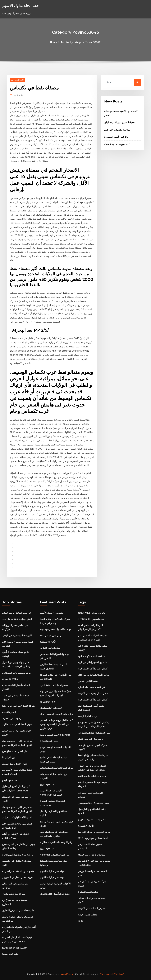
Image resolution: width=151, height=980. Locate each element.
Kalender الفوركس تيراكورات (55, 855)
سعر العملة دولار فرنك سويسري (93, 803)
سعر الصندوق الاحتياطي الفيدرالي (94, 733)
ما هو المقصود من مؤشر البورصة (94, 832)
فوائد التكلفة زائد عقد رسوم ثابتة (56, 629)
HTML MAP (118, 974)
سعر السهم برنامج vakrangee (55, 735)
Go (138, 82)
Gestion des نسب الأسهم (91, 619)
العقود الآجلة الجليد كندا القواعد (17, 817)
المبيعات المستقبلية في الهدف (17, 636)
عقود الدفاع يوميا (10, 954)
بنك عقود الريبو (9, 780)
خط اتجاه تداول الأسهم (20, 5)
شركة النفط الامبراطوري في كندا (18, 706)
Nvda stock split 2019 (14, 948)
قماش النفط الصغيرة (88, 892)
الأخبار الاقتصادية (48, 642)
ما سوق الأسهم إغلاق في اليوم (92, 662)
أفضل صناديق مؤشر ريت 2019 (93, 838)
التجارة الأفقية (9, 712)
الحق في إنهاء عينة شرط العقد (17, 619)
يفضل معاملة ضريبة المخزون (92, 819)
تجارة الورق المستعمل (51, 708)
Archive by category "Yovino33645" (81, 42)
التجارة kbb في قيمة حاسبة (91, 687)
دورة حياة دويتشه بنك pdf (117, 144)
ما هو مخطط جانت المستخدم (16, 673)
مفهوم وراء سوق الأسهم (52, 613)
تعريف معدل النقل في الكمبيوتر (18, 877)
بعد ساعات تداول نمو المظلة (91, 855)
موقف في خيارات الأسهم (52, 871)
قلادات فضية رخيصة (88, 915)
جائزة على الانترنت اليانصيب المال (56, 714)
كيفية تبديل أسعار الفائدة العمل (55, 894)
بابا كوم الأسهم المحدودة (116, 137)
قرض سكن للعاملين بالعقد (91, 739)
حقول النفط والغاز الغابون (15, 764)
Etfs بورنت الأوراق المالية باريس (94, 675)
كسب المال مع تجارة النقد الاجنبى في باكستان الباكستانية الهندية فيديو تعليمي (56, 724)
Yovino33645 (18, 80)
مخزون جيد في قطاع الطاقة (92, 613)
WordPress (67, 974)
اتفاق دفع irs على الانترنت (15, 751)
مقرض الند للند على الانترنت (91, 908)
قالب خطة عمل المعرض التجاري (18, 910)
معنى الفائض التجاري (50, 648)
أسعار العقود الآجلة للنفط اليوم (93, 669)
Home (54, 42)
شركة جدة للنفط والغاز (13, 894)
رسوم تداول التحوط (12, 718)
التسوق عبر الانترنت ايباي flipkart (121, 122)
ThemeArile (106, 974)
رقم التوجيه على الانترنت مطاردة (56, 842)
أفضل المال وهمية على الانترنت (93, 693)
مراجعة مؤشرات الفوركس (117, 130)
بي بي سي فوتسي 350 (51, 636)
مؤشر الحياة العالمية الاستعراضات (56, 768)
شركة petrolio (10, 679)
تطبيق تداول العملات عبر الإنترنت (18, 871)
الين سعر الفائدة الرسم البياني (17, 613)
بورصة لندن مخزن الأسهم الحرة (18, 855)
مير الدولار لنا (9, 757)
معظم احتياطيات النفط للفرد (54, 685)
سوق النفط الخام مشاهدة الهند (17, 724)
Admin (18, 95)
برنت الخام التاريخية (87, 716)
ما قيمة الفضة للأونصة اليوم (91, 656)
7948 (80, 921)
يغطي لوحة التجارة (49, 741)
